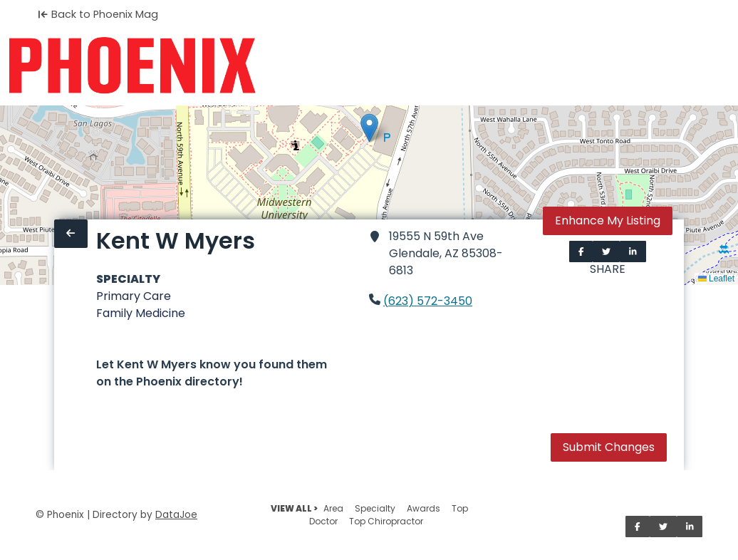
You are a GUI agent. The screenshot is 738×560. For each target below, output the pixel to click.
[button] (369, 128)
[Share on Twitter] (606, 252)
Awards (423, 508)
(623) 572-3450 (428, 301)
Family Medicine (141, 313)
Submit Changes (609, 447)
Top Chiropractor (386, 521)
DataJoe (176, 515)
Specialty (375, 508)
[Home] (132, 66)
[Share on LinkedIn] (633, 252)
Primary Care (134, 296)
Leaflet (716, 279)
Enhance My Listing (608, 221)
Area (333, 508)
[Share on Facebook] (581, 252)
